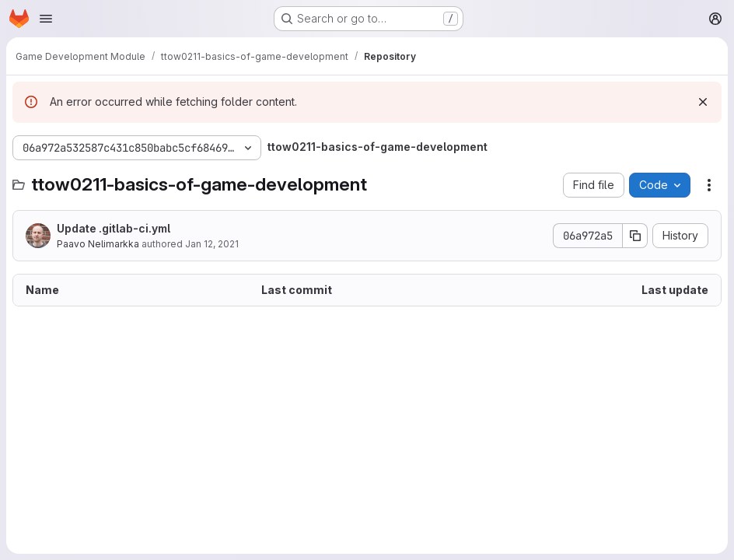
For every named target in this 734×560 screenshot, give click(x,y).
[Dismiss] (703, 102)
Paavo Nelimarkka (98, 244)
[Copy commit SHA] (635, 236)
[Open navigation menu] (46, 19)
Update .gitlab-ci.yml (114, 228)
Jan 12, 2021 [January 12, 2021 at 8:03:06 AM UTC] (212, 244)
